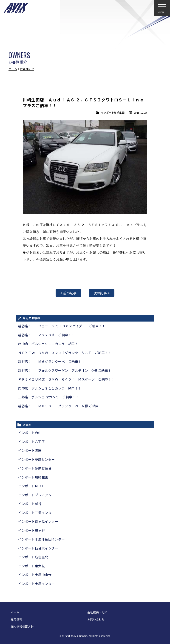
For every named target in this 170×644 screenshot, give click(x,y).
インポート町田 (30, 450)
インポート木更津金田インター (41, 539)
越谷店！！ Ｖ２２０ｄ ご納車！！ (47, 335)
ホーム (13, 69)
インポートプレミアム (35, 495)
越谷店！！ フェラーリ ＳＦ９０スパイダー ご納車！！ (62, 326)
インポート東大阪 (31, 566)
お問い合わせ (96, 619)
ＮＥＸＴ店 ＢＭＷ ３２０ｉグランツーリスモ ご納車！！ (65, 353)
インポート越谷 (30, 504)
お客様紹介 (27, 69)
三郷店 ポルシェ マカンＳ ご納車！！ (49, 397)
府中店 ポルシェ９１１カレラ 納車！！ (50, 388)
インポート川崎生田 (113, 112)
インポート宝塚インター (37, 584)
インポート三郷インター (37, 513)
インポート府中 (30, 433)
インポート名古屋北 (33, 557)
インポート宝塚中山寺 (35, 575)
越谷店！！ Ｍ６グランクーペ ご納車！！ (51, 361)
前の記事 (68, 293)
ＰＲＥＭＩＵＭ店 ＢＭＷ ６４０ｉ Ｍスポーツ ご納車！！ (67, 379)
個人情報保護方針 (22, 626)
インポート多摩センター (37, 459)
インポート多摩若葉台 (35, 468)
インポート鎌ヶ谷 (31, 530)
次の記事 (102, 293)
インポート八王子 (31, 442)
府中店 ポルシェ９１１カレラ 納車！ (48, 344)
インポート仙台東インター (38, 548)
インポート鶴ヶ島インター (38, 521)
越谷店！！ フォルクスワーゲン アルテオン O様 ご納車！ (65, 370)
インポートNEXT (31, 486)
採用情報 (17, 619)
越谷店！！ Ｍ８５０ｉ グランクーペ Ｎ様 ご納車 (59, 406)
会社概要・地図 (97, 612)
